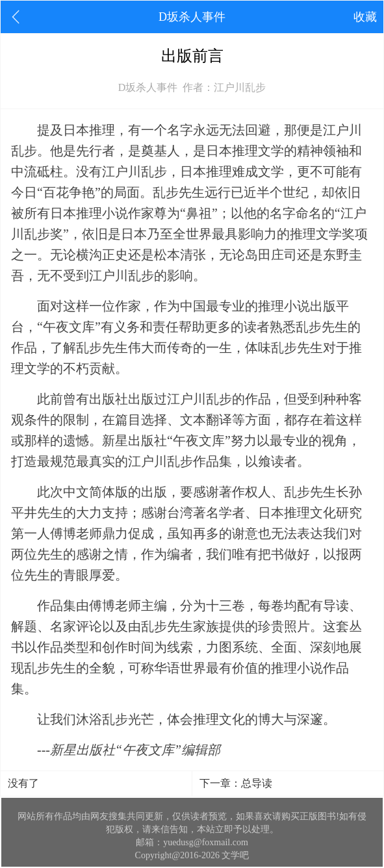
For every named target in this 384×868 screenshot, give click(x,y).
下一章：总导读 (236, 783)
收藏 (365, 17)
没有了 (23, 783)
